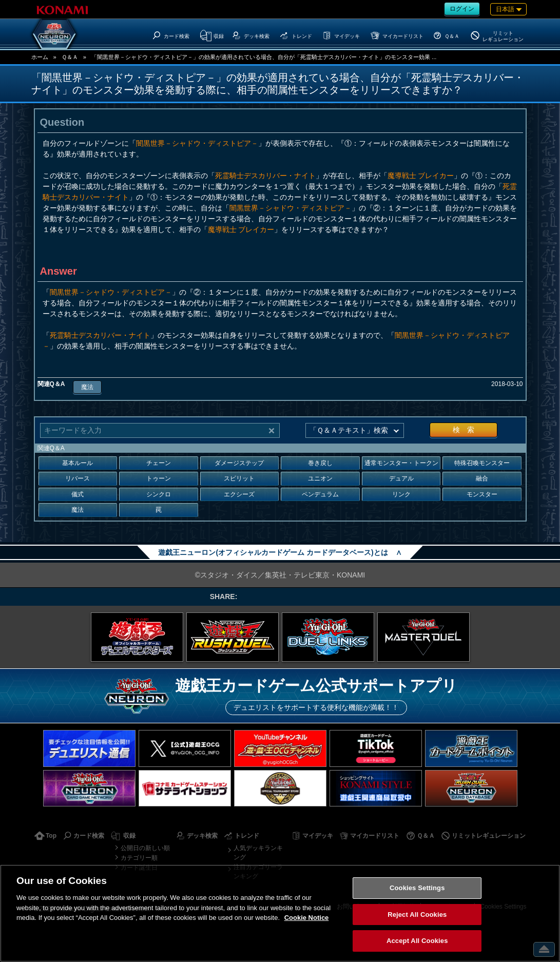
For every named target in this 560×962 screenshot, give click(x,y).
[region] (280, 913)
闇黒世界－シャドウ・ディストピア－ (197, 143)
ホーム (40, 57)
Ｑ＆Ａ (70, 57)
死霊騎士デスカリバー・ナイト (265, 176)
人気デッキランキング (258, 853)
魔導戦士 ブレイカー (421, 176)
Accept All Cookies (417, 941)
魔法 (87, 387)
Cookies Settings (417, 888)
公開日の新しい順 (145, 848)
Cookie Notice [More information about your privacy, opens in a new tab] (307, 918)
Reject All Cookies (417, 915)
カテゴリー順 (139, 858)
